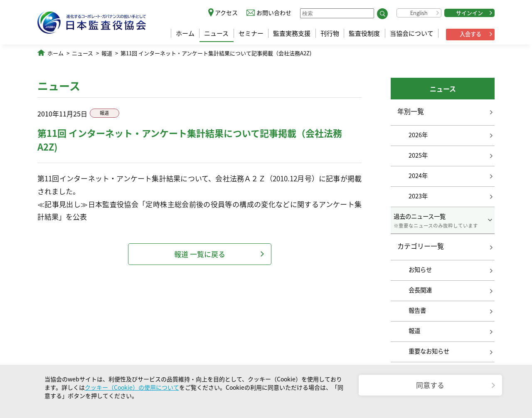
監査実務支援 (292, 33)
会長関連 (420, 290)
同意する (430, 385)
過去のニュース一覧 (443, 220)
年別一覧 (411, 111)
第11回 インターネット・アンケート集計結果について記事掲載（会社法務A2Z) (216, 53)
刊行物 (330, 33)
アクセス (226, 12)
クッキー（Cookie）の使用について (132, 387)
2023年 (418, 196)
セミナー (251, 33)
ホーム (185, 33)
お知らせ (420, 270)
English (419, 13)
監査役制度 (364, 33)
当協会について (412, 33)
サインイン (469, 13)
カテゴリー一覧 (421, 246)
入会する (470, 34)
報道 (107, 53)
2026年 (418, 135)
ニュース (216, 33)
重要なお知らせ (429, 351)
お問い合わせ (274, 12)
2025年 (418, 155)
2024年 (418, 176)
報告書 (417, 310)
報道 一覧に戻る (200, 254)
